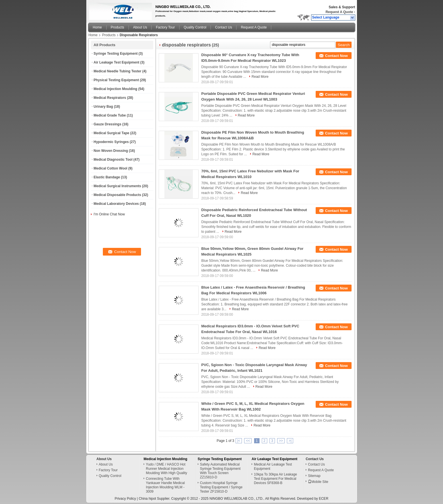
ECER (323, 499)
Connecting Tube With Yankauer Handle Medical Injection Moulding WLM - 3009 (165, 485)
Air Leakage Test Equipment (117, 62)
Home (97, 27)
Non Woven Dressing (111, 151)
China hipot (147, 499)
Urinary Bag (103, 107)
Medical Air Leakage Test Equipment (273, 467)
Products (118, 27)
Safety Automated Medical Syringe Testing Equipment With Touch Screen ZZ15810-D (220, 471)
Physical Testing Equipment (116, 80)
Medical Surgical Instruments (118, 186)
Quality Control (195, 27)
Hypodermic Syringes (111, 142)
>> (281, 441)
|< (239, 441)
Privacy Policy (125, 499)
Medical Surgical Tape (112, 133)
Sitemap (314, 476)
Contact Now (336, 56)
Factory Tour (165, 27)
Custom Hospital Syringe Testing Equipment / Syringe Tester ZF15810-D (221, 487)
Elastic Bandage (107, 177)
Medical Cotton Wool (111, 168)
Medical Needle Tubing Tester (118, 71)
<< (248, 441)
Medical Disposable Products (118, 195)
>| (290, 441)
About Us (140, 27)
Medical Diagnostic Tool (113, 160)
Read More (260, 77)
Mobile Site (318, 482)
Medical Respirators (110, 98)
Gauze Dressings (108, 124)
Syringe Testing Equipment (116, 54)
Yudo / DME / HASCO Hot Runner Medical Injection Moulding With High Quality (167, 469)
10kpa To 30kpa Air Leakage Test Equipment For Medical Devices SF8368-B (275, 479)
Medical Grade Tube (110, 115)
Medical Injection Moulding (116, 89)
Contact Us (223, 27)
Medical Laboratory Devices (116, 204)
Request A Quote (339, 12)
